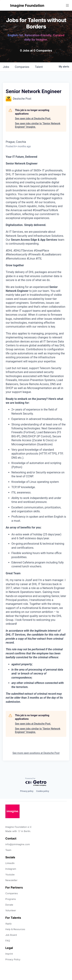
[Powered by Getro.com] (36, 782)
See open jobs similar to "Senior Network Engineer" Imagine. (38, 125)
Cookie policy (43, 791)
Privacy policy (27, 791)
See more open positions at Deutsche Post (36, 753)
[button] (6, 5)
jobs (6, 67)
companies (22, 67)
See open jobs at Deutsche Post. (33, 118)
